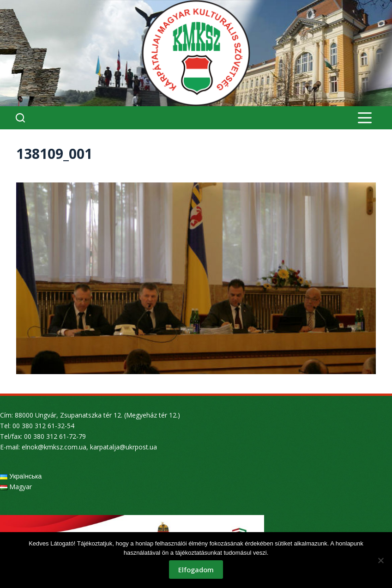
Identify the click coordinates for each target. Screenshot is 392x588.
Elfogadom (196, 570)
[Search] (20, 118)
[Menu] (365, 118)
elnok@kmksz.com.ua (54, 447)
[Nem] (380, 560)
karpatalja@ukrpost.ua (124, 447)
